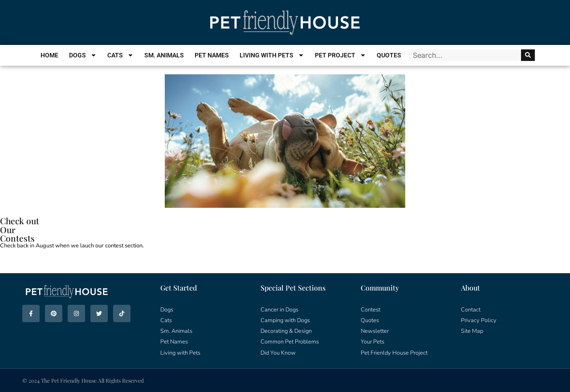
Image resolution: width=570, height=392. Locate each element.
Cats (120, 55)
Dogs (83, 55)
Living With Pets (272, 55)
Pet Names (212, 55)
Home (49, 55)
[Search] (528, 55)
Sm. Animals (164, 55)
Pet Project (340, 55)
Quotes (389, 55)
